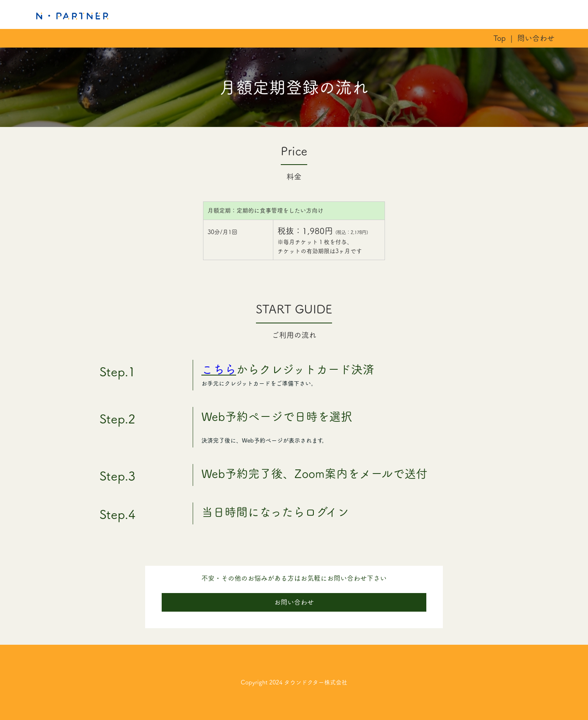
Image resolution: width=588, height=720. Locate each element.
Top (500, 38)
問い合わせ (536, 38)
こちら (219, 369)
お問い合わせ (294, 602)
